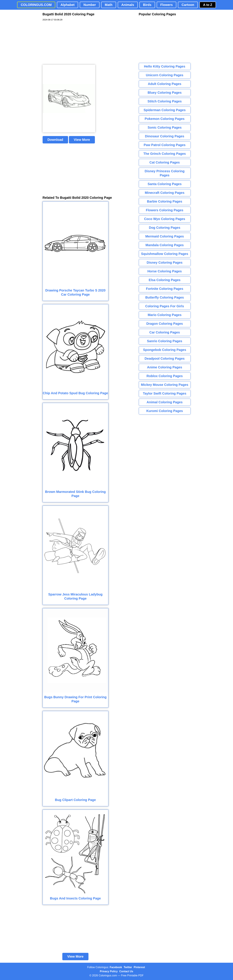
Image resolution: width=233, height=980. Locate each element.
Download (55, 140)
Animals (128, 5)
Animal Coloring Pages (165, 402)
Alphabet (68, 5)
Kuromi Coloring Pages (165, 411)
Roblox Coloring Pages (165, 376)
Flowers (167, 5)
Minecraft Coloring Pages (165, 193)
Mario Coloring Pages (165, 315)
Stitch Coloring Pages (165, 101)
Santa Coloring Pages (165, 184)
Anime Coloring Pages (165, 367)
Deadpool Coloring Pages (165, 359)
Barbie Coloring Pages (165, 201)
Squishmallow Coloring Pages (165, 254)
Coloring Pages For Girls (165, 306)
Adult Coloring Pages (165, 84)
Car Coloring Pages (165, 332)
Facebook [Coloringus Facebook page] (116, 967)
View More (82, 140)
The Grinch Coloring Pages (165, 154)
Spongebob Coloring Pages (165, 350)
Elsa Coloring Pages (165, 280)
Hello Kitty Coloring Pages (165, 66)
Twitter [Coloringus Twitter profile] (128, 967)
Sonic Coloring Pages (165, 127)
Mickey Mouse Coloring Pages (165, 385)
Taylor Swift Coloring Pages (165, 393)
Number (90, 5)
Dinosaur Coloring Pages (165, 136)
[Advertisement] (67, 43)
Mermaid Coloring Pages (165, 236)
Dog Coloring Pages (165, 228)
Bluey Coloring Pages (165, 93)
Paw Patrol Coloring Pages (165, 145)
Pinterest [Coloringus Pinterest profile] (139, 967)
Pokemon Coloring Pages (165, 119)
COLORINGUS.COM (36, 5)
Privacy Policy (109, 971)
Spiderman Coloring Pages (165, 110)
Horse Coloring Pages (165, 271)
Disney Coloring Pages (165, 262)
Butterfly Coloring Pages (165, 297)
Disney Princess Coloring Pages (165, 173)
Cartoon (188, 5)
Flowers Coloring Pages (165, 210)
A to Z (208, 5)
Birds (147, 5)
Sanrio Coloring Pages (165, 341)
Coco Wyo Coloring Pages (165, 219)
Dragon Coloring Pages (165, 324)
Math (109, 5)
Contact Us (126, 971)
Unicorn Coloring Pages (165, 75)
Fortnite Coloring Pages (165, 289)
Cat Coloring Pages (165, 162)
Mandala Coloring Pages (165, 245)
